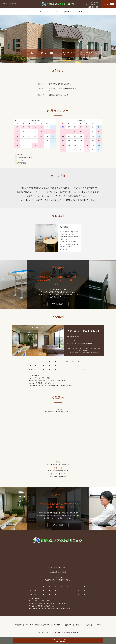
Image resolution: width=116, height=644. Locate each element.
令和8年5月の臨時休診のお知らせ (60, 84)
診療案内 (46, 625)
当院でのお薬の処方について (58, 95)
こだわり (79, 12)
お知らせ (89, 625)
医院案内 (37, 12)
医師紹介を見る (58, 304)
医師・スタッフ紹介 (53, 12)
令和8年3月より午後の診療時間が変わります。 (63, 90)
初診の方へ (57, 625)
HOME (98, 625)
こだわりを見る (58, 525)
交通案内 (68, 12)
